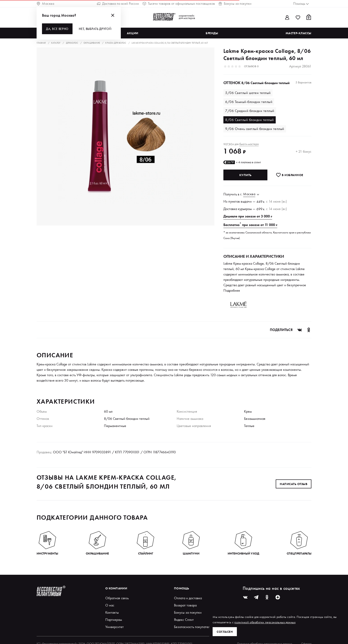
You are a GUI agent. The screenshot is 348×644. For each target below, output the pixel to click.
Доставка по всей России (118, 3)
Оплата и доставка (188, 598)
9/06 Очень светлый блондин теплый (255, 129)
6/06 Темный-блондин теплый (249, 102)
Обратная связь (117, 598)
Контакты (112, 612)
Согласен (225, 632)
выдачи (246, 201)
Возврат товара (185, 605)
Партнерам (114, 620)
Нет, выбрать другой (95, 29)
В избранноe (290, 175)
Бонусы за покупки (235, 3)
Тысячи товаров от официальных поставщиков (179, 3)
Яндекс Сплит (184, 620)
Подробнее (232, 290)
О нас (110, 605)
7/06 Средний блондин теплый (250, 111)
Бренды (212, 33)
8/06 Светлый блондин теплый (250, 120)
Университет (115, 627)
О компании (116, 588)
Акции (133, 33)
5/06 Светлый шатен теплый (248, 93)
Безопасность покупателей (194, 627)
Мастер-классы (298, 33)
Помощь (182, 588)
